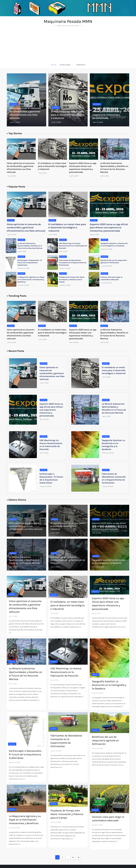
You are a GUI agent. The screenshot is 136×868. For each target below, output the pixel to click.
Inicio (54, 65)
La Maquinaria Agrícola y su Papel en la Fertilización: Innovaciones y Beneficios (31, 279)
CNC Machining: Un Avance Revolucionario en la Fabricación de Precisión (73, 246)
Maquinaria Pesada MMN (68, 21)
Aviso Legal (66, 65)
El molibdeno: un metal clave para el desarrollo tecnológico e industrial (68, 115)
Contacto (81, 65)
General (14, 104)
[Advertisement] (68, 46)
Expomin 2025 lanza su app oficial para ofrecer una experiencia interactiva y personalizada (109, 228)
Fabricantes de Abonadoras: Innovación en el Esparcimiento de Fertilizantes (73, 263)
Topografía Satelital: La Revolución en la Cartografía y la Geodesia (109, 685)
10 (74, 857)
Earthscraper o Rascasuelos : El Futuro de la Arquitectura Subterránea (30, 263)
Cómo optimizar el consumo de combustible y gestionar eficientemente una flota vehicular (26, 228)
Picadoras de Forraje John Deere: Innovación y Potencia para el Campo (72, 279)
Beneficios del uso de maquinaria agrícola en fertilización (105, 740)
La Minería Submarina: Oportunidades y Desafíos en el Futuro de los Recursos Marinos (30, 246)
